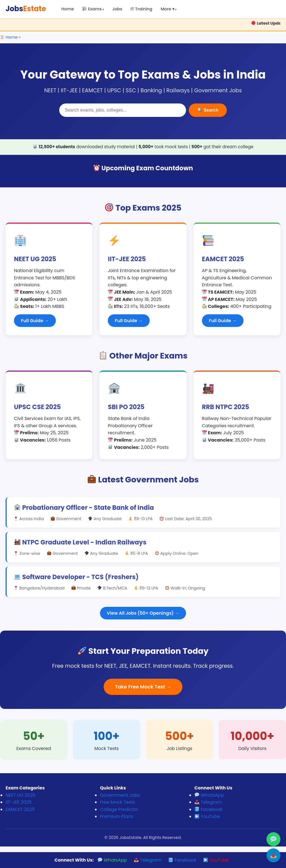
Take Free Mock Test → (143, 687)
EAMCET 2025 (20, 809)
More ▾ (167, 9)
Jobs (26, 9)
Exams (92, 9)
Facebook (208, 809)
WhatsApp (209, 795)
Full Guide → (35, 321)
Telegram (208, 802)
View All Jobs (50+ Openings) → (143, 613)
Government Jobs (120, 795)
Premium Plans (117, 816)
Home (68, 9)
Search (208, 110)
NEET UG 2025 (21, 795)
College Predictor (119, 809)
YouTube (207, 816)
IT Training (142, 9)
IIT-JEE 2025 (19, 802)
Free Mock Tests (118, 802)
